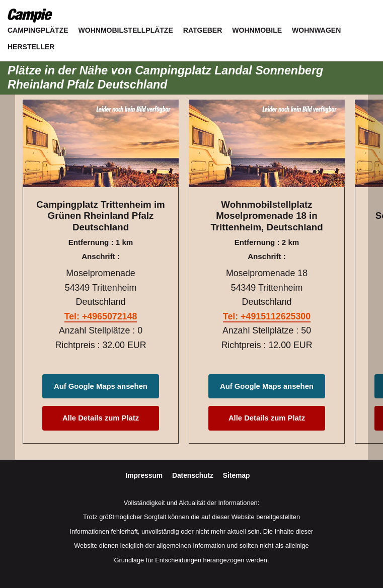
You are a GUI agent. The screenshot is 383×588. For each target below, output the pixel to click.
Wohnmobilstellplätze (126, 30)
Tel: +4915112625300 (267, 316)
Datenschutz (194, 476)
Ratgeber (203, 30)
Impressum (145, 476)
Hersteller (31, 47)
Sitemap (237, 476)
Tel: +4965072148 (101, 316)
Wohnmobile (257, 30)
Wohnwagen (316, 30)
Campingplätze (38, 30)
